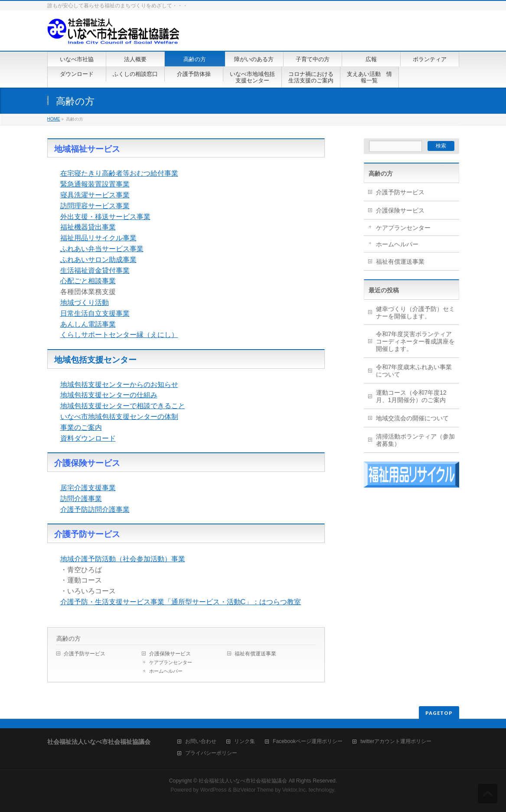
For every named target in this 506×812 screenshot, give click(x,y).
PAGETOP (439, 713)
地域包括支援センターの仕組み (109, 395)
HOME (54, 119)
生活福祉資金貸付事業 (95, 270)
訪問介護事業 (81, 499)
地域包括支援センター (95, 360)
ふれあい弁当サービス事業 (102, 249)
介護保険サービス (170, 654)
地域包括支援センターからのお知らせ (119, 385)
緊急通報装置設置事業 (95, 184)
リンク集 (245, 742)
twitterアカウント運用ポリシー (396, 742)
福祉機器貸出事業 (88, 227)
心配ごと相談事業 (88, 281)
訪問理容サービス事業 (95, 206)
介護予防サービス (85, 654)
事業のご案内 (81, 427)
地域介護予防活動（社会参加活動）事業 (123, 559)
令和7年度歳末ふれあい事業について (414, 371)
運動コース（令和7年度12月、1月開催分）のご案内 (411, 396)
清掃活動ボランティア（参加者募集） (415, 440)
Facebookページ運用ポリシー (308, 742)
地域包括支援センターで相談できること (123, 406)
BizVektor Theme (253, 790)
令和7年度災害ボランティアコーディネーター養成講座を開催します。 (415, 341)
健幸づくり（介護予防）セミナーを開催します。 (415, 313)
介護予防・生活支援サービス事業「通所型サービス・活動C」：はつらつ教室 (181, 602)
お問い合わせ (201, 742)
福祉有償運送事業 (255, 654)
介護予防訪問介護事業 (95, 509)
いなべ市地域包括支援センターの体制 (119, 417)
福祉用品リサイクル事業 (98, 238)
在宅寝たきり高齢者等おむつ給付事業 (119, 173)
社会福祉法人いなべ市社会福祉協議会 (243, 781)
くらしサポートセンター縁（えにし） (119, 335)
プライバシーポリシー (211, 753)
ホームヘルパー (166, 671)
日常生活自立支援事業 (95, 313)
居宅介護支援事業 (88, 488)
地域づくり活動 (85, 303)
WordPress (214, 790)
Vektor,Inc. (295, 790)
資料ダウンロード (88, 438)
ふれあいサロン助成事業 (98, 260)
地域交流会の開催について (412, 418)
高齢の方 (69, 638)
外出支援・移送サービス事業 (105, 217)
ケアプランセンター (171, 662)
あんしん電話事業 (88, 324)
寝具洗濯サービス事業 (95, 195)
